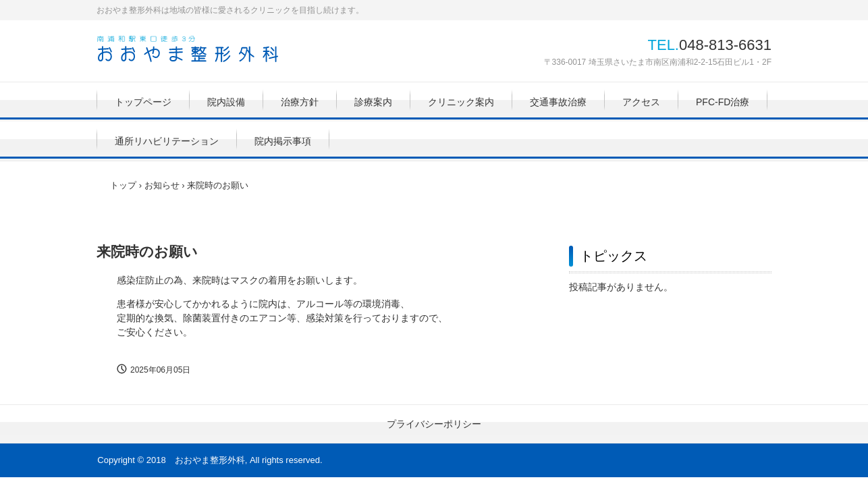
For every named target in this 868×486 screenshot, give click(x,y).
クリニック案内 (461, 102)
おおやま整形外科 (188, 49)
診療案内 (373, 102)
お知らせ (162, 185)
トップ (123, 185)
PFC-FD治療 (723, 102)
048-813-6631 (725, 45)
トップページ (143, 102)
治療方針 (300, 102)
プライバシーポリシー (434, 424)
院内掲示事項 (283, 141)
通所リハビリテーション (167, 141)
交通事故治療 (558, 102)
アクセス (641, 102)
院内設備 (226, 102)
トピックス (614, 256)
